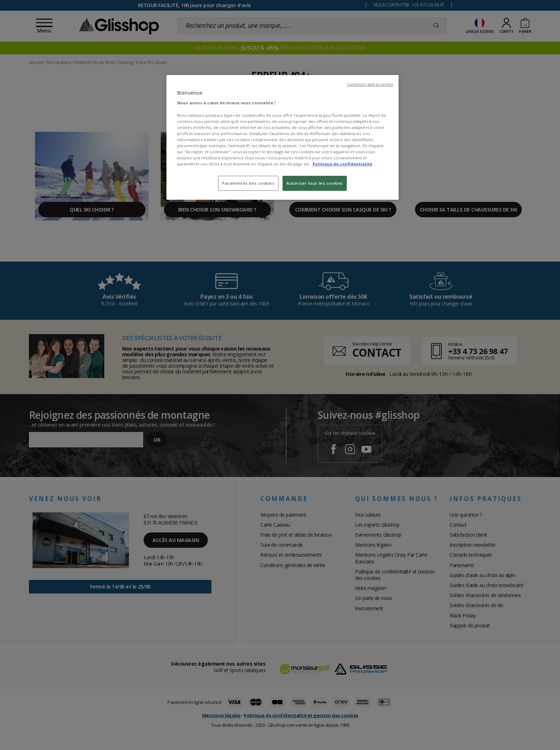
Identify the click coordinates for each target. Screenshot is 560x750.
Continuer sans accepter (370, 84)
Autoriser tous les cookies (315, 183)
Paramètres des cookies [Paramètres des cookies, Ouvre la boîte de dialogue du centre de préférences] (248, 183)
